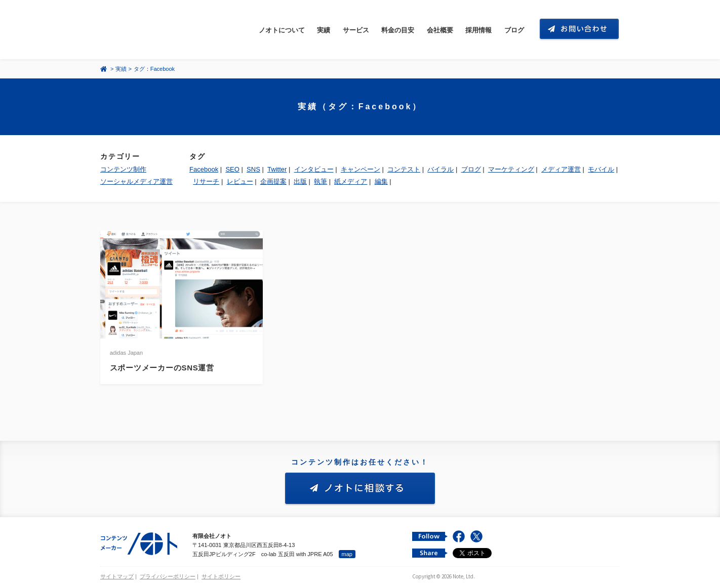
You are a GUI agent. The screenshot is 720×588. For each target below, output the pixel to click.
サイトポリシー (221, 576)
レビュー (240, 181)
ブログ (514, 30)
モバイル (601, 169)
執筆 (321, 181)
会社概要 (440, 30)
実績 (324, 30)
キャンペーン (361, 169)
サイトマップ (117, 576)
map (347, 554)
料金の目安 (398, 30)
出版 (300, 181)
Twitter (277, 169)
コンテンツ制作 (123, 169)
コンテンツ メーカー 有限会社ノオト (148, 30)
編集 (381, 181)
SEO (232, 169)
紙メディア (351, 181)
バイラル (441, 169)
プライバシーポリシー (168, 576)
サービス (356, 30)
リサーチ (206, 181)
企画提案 (273, 181)
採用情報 (478, 30)
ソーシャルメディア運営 (136, 181)
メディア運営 (561, 169)
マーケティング (511, 169)
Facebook (204, 169)
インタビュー (314, 169)
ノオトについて (282, 30)
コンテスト (404, 169)
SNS (253, 169)
